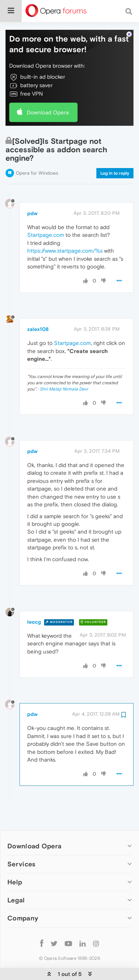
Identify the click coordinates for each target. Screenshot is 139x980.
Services (21, 842)
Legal (16, 878)
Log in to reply (115, 151)
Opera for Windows (37, 151)
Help (15, 860)
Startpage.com (46, 212)
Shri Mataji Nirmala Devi (64, 367)
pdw (32, 191)
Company (23, 896)
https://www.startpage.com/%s (65, 228)
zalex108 (38, 307)
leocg (34, 599)
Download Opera (48, 90)
